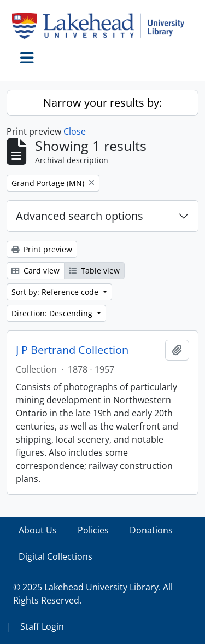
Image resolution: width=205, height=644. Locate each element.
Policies (93, 530)
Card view (36, 271)
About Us (38, 530)
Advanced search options (80, 216)
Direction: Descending (53, 313)
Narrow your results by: (102, 103)
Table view (94, 271)
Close (75, 131)
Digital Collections (55, 556)
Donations (151, 530)
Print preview (42, 249)
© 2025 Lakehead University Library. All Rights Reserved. (93, 594)
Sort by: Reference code (56, 292)
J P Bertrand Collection (72, 350)
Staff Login (42, 626)
